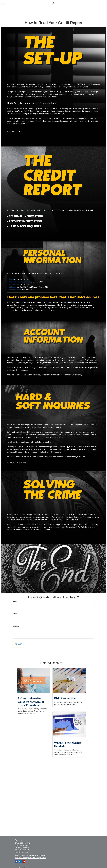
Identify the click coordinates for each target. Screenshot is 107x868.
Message (16, 626)
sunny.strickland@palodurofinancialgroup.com (31, 858)
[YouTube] (24, 861)
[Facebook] (16, 861)
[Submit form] (18, 644)
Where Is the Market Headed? (68, 744)
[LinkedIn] (20, 861)
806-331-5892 (24, 845)
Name (15, 601)
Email (15, 614)
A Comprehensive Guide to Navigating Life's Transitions (31, 702)
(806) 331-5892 (25, 843)
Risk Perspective (65, 698)
